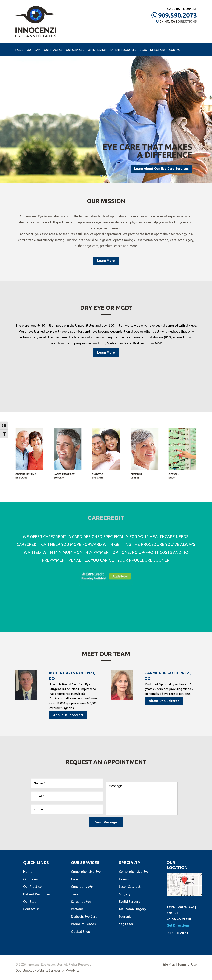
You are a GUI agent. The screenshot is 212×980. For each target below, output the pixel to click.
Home (19, 50)
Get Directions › (179, 925)
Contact (176, 50)
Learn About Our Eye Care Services (161, 169)
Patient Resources (123, 50)
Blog (143, 50)
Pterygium (127, 916)
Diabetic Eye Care (84, 916)
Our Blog (30, 902)
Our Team (34, 50)
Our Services (75, 50)
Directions (187, 21)
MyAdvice (72, 970)
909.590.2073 (177, 15)
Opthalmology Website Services (38, 970)
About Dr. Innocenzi (68, 715)
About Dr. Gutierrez (164, 701)
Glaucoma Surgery (132, 909)
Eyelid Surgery (129, 902)
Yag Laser (126, 924)
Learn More (106, 261)
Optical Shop (97, 50)
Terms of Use (187, 964)
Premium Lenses (83, 924)
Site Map (169, 964)
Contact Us (31, 909)
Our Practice (53, 50)
